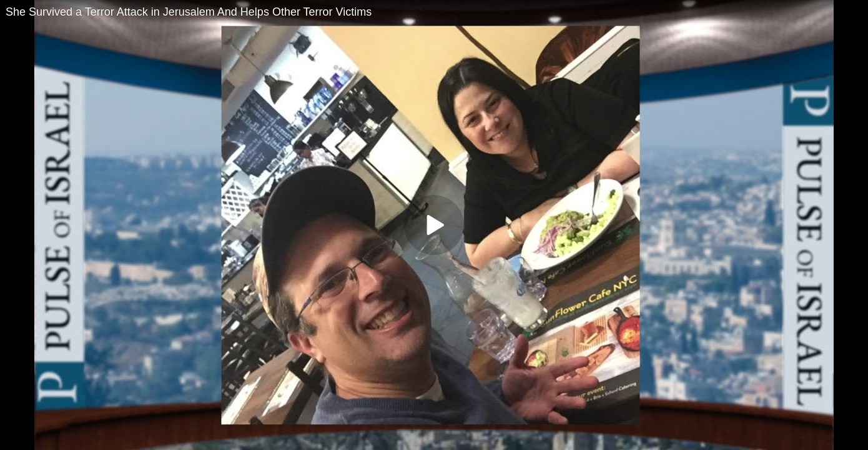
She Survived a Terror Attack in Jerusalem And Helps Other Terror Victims (189, 12)
